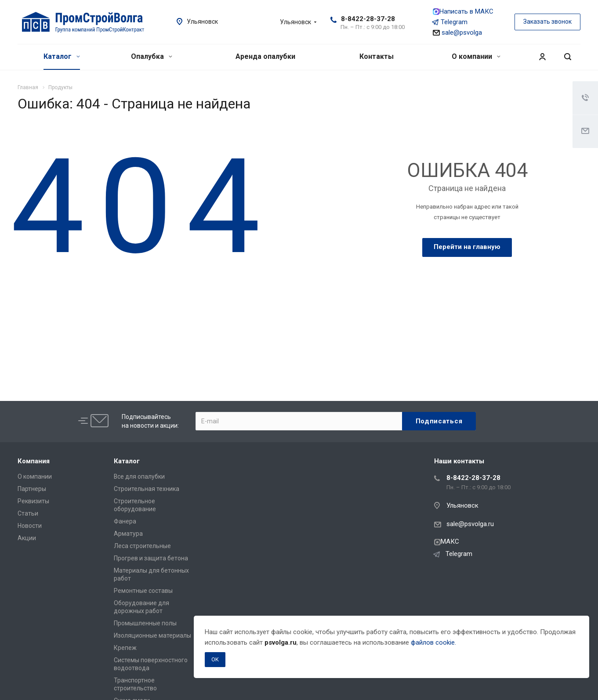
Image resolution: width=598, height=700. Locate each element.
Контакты (377, 56)
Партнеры (32, 489)
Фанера (125, 521)
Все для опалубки (139, 476)
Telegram (450, 22)
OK (215, 659)
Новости (30, 526)
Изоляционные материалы (152, 635)
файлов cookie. (433, 642)
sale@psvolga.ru (470, 524)
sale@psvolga (457, 32)
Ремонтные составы (143, 591)
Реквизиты (33, 501)
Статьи (28, 513)
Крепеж (125, 648)
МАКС (447, 541)
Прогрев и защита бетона (151, 558)
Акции (27, 538)
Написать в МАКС (463, 11)
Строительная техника (147, 489)
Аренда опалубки (265, 56)
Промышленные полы (145, 623)
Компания (34, 461)
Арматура (128, 534)
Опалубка (152, 56)
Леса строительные (142, 546)
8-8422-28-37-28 (368, 19)
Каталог (62, 56)
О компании (476, 56)
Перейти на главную (467, 247)
